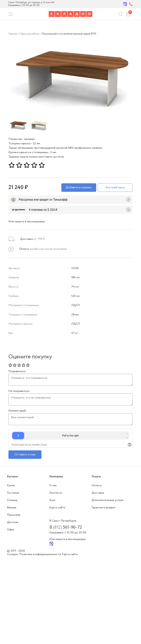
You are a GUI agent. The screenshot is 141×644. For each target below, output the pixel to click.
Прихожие (14, 515)
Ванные (12, 508)
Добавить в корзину (79, 187)
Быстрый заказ (115, 187)
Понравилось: (17, 371)
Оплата (96, 485)
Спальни (12, 500)
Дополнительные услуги (107, 500)
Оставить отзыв (25, 455)
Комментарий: (18, 411)
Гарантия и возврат (104, 508)
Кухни (11, 485)
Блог (52, 500)
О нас (53, 485)
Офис (11, 530)
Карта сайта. (70, 554)
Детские (13, 522)
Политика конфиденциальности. (41, 554)
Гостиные (13, 493)
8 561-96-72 (66, 527)
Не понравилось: (19, 391)
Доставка (98, 493)
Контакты (56, 493)
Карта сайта (57, 508)
